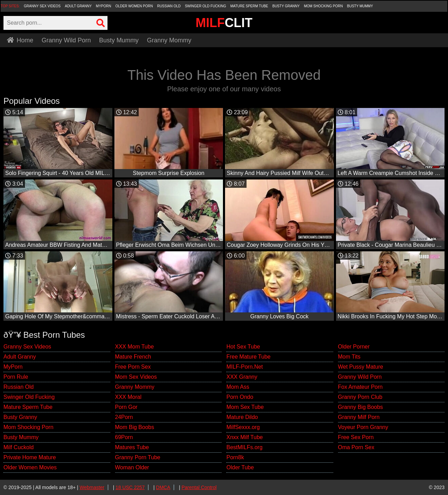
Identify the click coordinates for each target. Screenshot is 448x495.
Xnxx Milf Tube (245, 437)
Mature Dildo (242, 417)
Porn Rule (16, 377)
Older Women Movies (30, 467)
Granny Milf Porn (359, 417)
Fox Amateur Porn (360, 387)
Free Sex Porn (356, 437)
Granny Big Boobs (361, 407)
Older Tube (240, 467)
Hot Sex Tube (243, 347)
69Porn (124, 437)
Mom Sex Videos (136, 377)
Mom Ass (238, 387)
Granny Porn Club (360, 397)
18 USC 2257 (130, 487)
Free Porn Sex (133, 367)
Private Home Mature (30, 457)
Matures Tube (132, 447)
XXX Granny (242, 377)
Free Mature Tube (248, 357)
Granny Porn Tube (138, 457)
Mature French (133, 357)
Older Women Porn (134, 6)
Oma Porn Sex (356, 447)
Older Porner (354, 347)
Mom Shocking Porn (323, 6)
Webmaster (92, 487)
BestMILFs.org (244, 447)
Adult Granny (78, 6)
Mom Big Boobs (135, 427)
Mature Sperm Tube (249, 6)
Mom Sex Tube (245, 407)
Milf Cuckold (19, 447)
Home (20, 40)
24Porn (124, 417)
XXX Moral (128, 397)
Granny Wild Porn (66, 40)
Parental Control (199, 487)
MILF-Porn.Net (245, 367)
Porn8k (235, 457)
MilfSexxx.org (243, 427)
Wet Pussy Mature (361, 367)
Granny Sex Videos (42, 6)
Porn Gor (126, 407)
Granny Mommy (169, 40)
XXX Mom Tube (135, 347)
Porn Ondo (240, 397)
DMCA (163, 487)
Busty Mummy (360, 6)
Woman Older (132, 467)
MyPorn (104, 6)
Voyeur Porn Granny (363, 427)
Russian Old (169, 6)
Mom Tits (349, 357)
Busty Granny (286, 6)
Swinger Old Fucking (205, 6)
